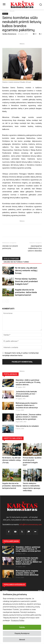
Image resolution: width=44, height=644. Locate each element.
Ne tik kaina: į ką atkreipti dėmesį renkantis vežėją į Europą (26, 270)
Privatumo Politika (18, 620)
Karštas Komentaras (9, 34)
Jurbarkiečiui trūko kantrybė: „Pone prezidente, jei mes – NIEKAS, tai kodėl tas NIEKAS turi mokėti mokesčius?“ (29, 561)
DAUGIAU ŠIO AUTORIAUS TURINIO (16, 262)
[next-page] (7, 301)
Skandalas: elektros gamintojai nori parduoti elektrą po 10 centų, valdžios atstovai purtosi (28, 549)
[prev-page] (4, 301)
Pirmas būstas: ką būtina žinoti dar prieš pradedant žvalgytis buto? (26, 281)
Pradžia (5, 11)
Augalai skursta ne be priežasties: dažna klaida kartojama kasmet (26, 292)
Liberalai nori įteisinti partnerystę (10, 247)
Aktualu (12, 11)
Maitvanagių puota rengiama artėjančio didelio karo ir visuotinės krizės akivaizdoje (27, 405)
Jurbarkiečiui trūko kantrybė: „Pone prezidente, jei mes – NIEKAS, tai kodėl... (27, 394)
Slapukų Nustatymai (22, 633)
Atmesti (22, 640)
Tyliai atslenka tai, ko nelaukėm (27, 426)
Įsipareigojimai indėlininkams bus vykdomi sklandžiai (35, 248)
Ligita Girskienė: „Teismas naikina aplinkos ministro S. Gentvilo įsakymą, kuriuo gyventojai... (28, 417)
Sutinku (22, 627)
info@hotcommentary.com (31, 524)
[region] (22, 618)
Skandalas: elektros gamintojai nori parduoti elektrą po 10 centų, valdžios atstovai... (28, 382)
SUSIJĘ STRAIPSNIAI (11, 259)
